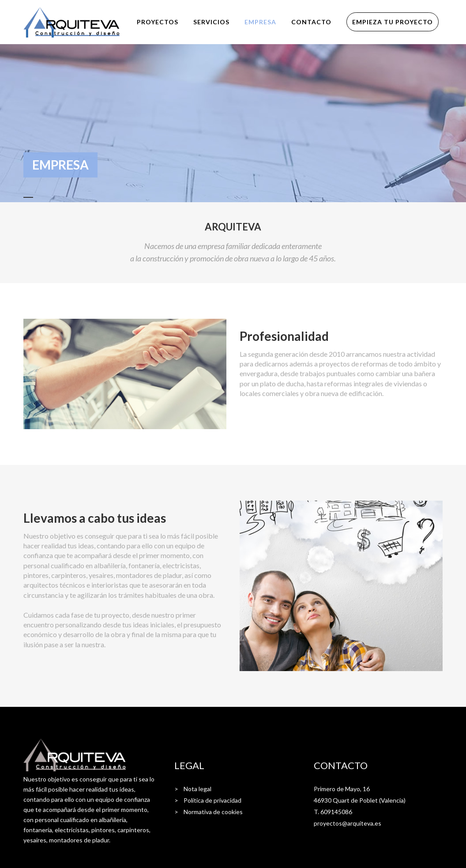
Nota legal (197, 789)
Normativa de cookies (213, 812)
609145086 (336, 812)
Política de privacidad (212, 800)
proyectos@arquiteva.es (348, 823)
